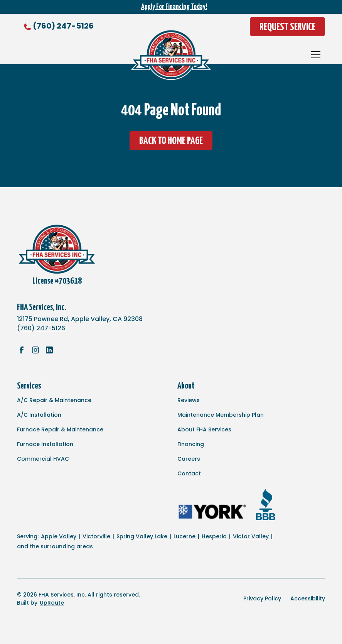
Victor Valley (251, 536)
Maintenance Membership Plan (221, 415)
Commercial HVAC (43, 459)
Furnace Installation (45, 444)
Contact (189, 473)
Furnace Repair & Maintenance (60, 429)
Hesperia (214, 536)
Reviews (189, 400)
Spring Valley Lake (142, 536)
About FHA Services (204, 429)
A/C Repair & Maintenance (54, 400)
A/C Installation (39, 415)
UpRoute (52, 603)
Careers (189, 459)
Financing (191, 444)
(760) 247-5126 (63, 26)
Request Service (287, 27)
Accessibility (308, 598)
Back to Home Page (171, 141)
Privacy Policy (262, 598)
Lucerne (184, 536)
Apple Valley (59, 536)
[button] (316, 55)
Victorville (96, 536)
